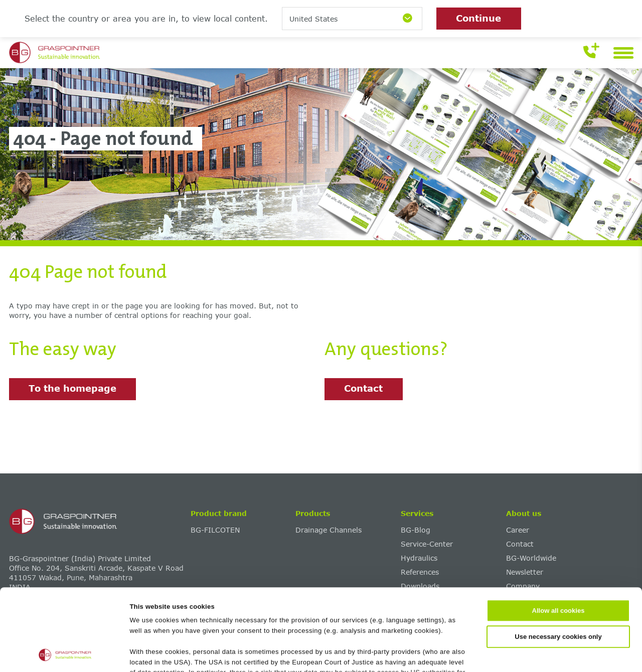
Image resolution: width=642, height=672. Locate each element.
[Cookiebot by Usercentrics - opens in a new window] (65, 653)
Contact (363, 388)
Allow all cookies (558, 534)
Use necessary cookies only (558, 560)
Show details (487, 653)
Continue (478, 18)
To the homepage (72, 388)
